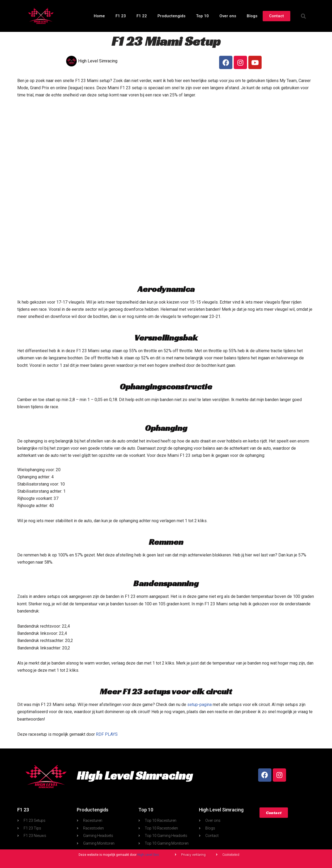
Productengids (171, 16)
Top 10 (202, 16)
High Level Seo (148, 855)
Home (99, 16)
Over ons (228, 16)
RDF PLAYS (107, 734)
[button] (304, 16)
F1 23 (121, 16)
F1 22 (142, 16)
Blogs (252, 16)
